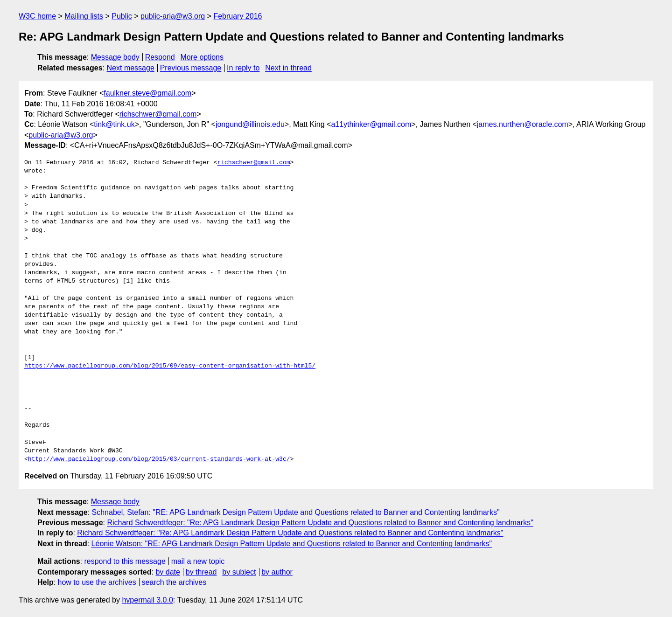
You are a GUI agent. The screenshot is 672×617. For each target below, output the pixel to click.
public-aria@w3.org (173, 16)
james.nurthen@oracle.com (523, 124)
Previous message (191, 68)
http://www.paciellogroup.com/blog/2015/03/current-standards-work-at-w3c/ (159, 459)
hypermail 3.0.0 (147, 600)
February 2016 (238, 16)
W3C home (37, 16)
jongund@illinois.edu (250, 124)
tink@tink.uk (114, 124)
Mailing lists (84, 16)
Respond (160, 57)
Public (122, 16)
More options (202, 57)
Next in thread (288, 68)
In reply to (243, 68)
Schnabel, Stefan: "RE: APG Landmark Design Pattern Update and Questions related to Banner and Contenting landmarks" (296, 512)
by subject (239, 572)
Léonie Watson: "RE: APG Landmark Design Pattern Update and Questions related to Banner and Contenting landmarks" (292, 544)
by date (168, 572)
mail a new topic (198, 561)
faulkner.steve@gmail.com (147, 93)
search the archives (174, 582)
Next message (131, 68)
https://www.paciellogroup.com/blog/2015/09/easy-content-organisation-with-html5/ (170, 366)
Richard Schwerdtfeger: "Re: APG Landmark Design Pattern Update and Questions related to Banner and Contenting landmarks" (320, 523)
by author (277, 572)
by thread (201, 572)
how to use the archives (97, 582)
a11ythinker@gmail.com (371, 124)
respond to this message (125, 561)
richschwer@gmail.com (158, 114)
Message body (115, 57)
